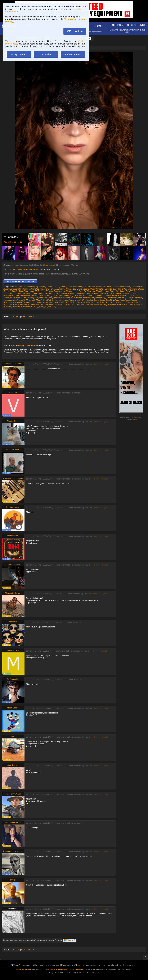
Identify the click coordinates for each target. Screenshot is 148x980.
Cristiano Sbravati (45, 291)
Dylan (122, 291)
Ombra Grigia (99, 300)
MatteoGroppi (101, 298)
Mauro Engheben (135, 298)
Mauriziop (122, 298)
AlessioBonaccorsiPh (13, 289)
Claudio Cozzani (13, 564)
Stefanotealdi (49, 265)
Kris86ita (122, 296)
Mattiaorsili (113, 298)
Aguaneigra (41, 287)
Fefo (19, 293)
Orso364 (110, 300)
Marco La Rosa (46, 298)
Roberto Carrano (125, 302)
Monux (55, 300)
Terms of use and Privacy (57, 969)
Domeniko (114, 291)
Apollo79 (61, 289)
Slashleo (89, 304)
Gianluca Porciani (106, 293)
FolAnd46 (26, 293)
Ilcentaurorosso (63, 296)
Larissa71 (137, 296)
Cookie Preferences (76, 969)
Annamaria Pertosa (48, 289)
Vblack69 (7, 307)
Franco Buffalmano (76, 293)
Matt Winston (89, 298)
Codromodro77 (30, 291)
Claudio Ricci (17, 291)
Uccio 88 (140, 304)
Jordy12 (107, 296)
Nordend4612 (75, 300)
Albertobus (78, 287)
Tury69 (132, 304)
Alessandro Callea (103, 287)
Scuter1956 (59, 304)
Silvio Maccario (78, 304)
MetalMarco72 (19, 300)
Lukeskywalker (27, 298)
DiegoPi (82, 291)
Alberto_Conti (66, 287)
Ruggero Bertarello (21, 304)
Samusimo (35, 304)
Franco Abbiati (61, 293)
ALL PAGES (14, 317)
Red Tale (76, 302)
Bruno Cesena (83, 289)
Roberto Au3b (111, 302)
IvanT (82, 296)
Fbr (14, 293)
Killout (115, 296)
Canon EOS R (10, 269)
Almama (26, 289)
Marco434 (58, 298)
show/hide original (100, 364)
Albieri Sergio (89, 287)
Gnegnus (51, 296)
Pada (117, 300)
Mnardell (40, 300)
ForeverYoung (37, 293)
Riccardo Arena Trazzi (95, 302)
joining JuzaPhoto (26, 345)
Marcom (66, 298)
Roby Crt (137, 302)
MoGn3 (48, 300)
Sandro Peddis (47, 304)
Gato (88, 293)
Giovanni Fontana (11, 296)
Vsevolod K (17, 307)
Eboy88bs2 (130, 291)
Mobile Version (22, 969)
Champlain (132, 289)
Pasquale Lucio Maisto (33, 302)
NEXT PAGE (28, 317)
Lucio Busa (15, 298)
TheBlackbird (122, 304)
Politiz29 (63, 302)
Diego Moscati (72, 291)
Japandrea (89, 296)
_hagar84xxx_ (50, 307)
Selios (68, 304)
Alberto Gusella (53, 287)
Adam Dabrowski (27, 287)
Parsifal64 (18, 302)
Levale (6, 298)
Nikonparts (63, 300)
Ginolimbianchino (131, 293)
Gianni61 (118, 293)
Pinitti (13, 880)
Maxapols (8, 300)
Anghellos (35, 289)
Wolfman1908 (29, 307)
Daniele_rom (59, 291)
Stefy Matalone (109, 304)
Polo (70, 302)
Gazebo (94, 293)
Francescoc (49, 293)
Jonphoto (99, 296)
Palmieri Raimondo (13, 364)
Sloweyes (98, 304)
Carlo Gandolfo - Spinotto (101, 289)
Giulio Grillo (25, 296)
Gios (13, 736)
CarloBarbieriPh (120, 289)
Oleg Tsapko (87, 300)
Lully (36, 298)
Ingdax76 (74, 296)
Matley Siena (77, 298)
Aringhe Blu (71, 289)
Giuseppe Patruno (38, 296)
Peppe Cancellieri (51, 302)
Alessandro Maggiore (121, 287)
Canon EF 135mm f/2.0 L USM (30, 269)
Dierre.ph (91, 291)
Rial (83, 302)
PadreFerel (125, 300)
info (135, 419)
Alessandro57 (137, 287)
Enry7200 (8, 293)
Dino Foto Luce (102, 291)
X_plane (40, 307)
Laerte (129, 296)
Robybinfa (8, 304)
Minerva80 (30, 300)
